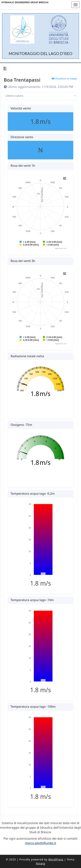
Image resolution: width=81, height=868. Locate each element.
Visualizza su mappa (64, 79)
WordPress (56, 859)
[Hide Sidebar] (5, 68)
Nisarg (40, 863)
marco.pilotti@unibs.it (40, 843)
